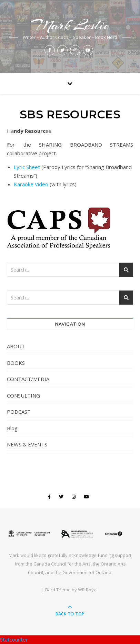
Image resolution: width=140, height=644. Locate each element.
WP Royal (88, 590)
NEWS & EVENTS (27, 444)
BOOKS (16, 363)
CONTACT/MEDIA (28, 379)
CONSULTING (23, 395)
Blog (12, 428)
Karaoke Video (31, 184)
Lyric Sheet (27, 167)
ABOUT (16, 346)
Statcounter (14, 640)
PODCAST (19, 412)
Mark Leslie (70, 25)
